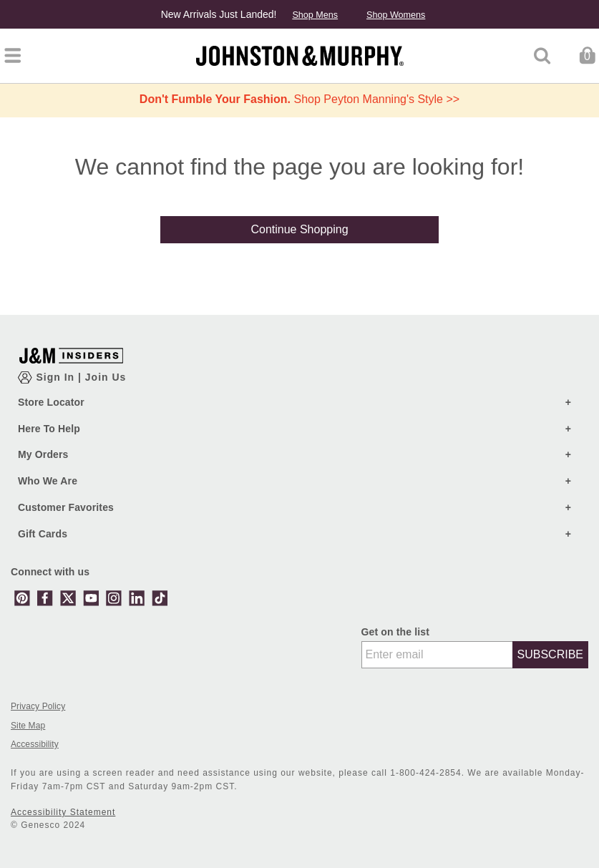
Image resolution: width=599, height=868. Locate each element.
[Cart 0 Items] (587, 55)
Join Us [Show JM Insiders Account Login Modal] (106, 377)
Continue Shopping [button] (299, 229)
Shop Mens (315, 15)
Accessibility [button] (35, 745)
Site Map (28, 726)
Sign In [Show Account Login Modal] (57, 377)
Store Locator (51, 402)
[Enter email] (437, 655)
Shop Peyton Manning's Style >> (299, 99)
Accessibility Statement (63, 812)
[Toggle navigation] (13, 55)
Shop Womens (396, 15)
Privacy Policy (38, 707)
